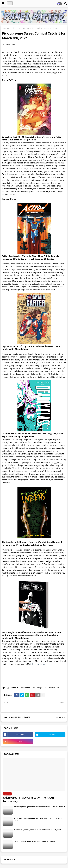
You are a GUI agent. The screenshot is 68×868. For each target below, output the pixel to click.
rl (9, 28)
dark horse (25, 688)
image (40, 688)
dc (34, 688)
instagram (20, 741)
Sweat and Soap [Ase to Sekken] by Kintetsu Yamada (35, 841)
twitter (52, 735)
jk (46, 688)
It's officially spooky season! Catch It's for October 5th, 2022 (38, 830)
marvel (52, 688)
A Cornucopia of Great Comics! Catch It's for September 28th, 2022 (38, 819)
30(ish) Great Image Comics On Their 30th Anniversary (28, 799)
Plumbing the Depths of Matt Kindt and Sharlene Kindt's (40, 807)
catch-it (15, 688)
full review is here (38, 664)
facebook (20, 735)
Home (4, 28)
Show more (60, 717)
